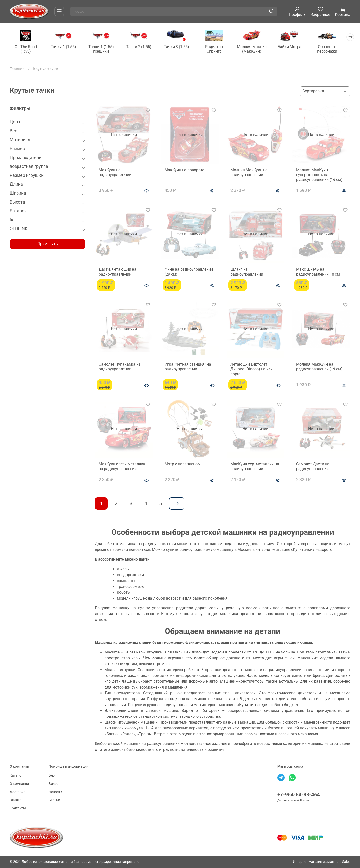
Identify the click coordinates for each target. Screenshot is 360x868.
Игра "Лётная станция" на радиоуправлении (188, 367)
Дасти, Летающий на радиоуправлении (118, 272)
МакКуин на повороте (184, 170)
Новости (55, 792)
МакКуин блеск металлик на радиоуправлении (122, 467)
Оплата (16, 800)
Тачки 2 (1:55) (141, 47)
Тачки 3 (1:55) (180, 47)
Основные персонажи (334, 49)
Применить (48, 244)
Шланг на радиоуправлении (247, 272)
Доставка (18, 792)
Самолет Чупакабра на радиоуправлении (120, 367)
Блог (52, 776)
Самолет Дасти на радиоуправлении (313, 467)
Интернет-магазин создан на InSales (322, 862)
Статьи (54, 800)
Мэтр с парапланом (183, 464)
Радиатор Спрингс (218, 49)
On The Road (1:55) (26, 49)
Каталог (16, 776)
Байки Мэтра (295, 47)
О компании (19, 784)
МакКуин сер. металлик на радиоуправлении (255, 467)
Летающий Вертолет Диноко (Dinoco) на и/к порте (251, 369)
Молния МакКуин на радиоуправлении (249, 173)
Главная (17, 69)
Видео (53, 784)
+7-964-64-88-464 (299, 795)
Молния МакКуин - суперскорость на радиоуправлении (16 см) (319, 175)
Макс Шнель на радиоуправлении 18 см (318, 272)
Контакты (18, 808)
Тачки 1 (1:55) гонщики (103, 49)
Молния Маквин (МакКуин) (257, 49)
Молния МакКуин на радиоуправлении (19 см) (319, 367)
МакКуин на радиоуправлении (115, 173)
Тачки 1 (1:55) (64, 47)
